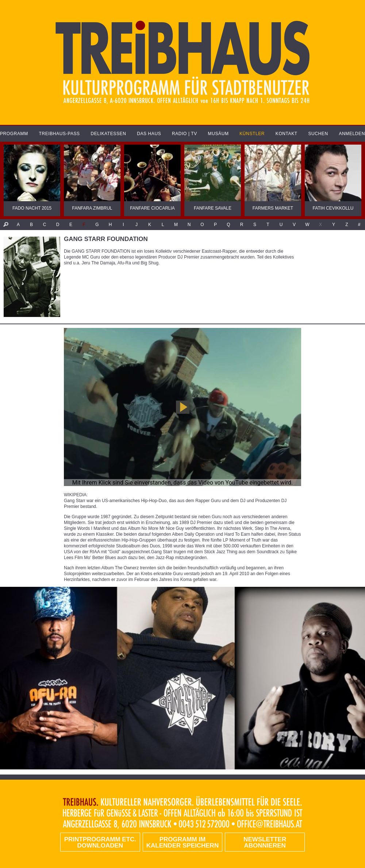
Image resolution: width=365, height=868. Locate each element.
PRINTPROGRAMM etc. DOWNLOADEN (100, 842)
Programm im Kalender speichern (182, 842)
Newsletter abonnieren (265, 842)
